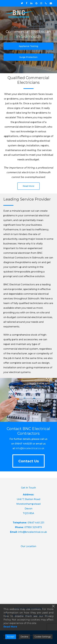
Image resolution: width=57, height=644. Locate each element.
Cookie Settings (43, 637)
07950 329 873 (33, 527)
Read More (10, 627)
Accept (11, 637)
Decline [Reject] (24, 637)
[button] (52, 14)
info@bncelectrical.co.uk (30, 448)
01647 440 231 (36, 523)
